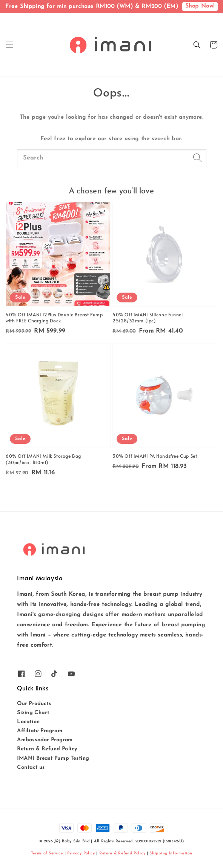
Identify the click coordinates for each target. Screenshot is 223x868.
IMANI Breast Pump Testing (53, 758)
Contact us (31, 768)
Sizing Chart (33, 713)
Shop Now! (200, 6)
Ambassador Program (45, 740)
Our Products (34, 704)
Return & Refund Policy (47, 749)
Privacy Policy (81, 853)
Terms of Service (47, 853)
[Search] (198, 158)
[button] (9, 45)
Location (28, 722)
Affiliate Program (40, 731)
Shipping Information (171, 853)
